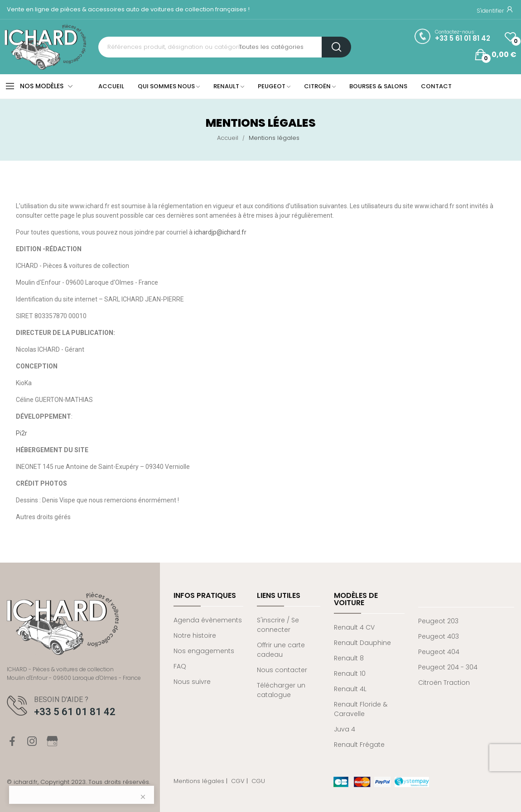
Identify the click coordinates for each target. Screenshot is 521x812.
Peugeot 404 (439, 652)
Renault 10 (350, 673)
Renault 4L (350, 689)
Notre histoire (195, 635)
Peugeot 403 (439, 636)
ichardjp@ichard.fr (220, 232)
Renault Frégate (359, 745)
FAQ (180, 666)
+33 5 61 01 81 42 (463, 38)
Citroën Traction (444, 683)
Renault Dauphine (362, 643)
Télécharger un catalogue (281, 690)
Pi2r (22, 433)
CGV (238, 781)
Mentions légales (199, 781)
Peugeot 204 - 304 (448, 667)
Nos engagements (204, 651)
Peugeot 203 (438, 621)
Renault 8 (349, 658)
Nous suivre (192, 682)
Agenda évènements (208, 620)
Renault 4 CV (354, 627)
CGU (258, 781)
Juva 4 (345, 729)
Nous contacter (282, 670)
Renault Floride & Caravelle (361, 709)
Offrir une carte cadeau (281, 650)
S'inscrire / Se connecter (278, 625)
